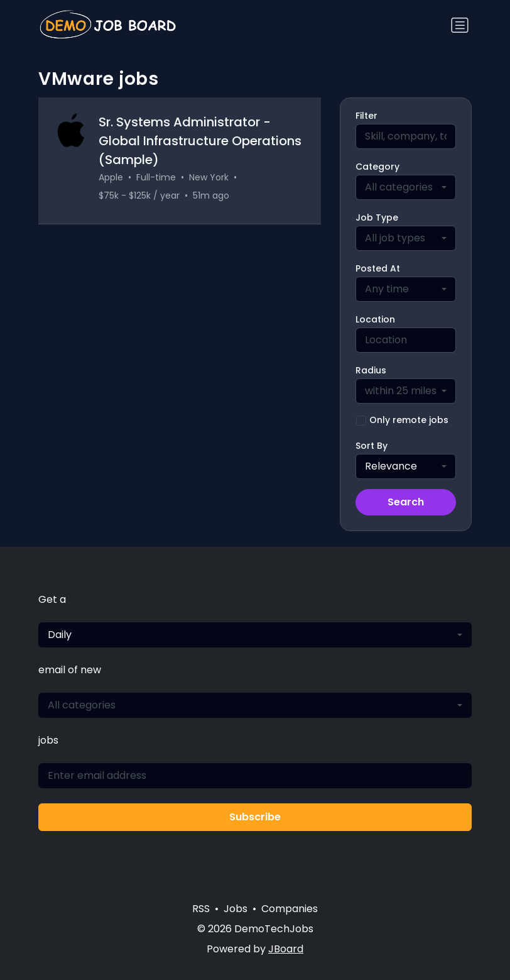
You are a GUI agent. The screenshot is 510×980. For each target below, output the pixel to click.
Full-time (156, 177)
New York (209, 177)
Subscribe (255, 817)
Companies (290, 909)
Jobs (236, 909)
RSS (201, 909)
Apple (111, 177)
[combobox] (406, 187)
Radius (371, 370)
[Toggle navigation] (460, 25)
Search (406, 502)
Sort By (372, 446)
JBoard (286, 949)
